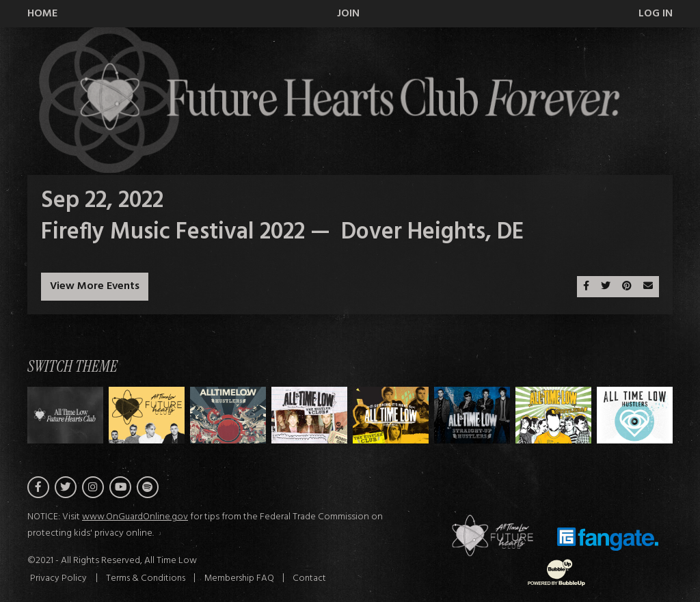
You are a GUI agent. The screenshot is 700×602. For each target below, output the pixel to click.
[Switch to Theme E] (472, 415)
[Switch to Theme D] (391, 415)
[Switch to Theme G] (635, 415)
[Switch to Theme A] (147, 415)
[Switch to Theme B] (228, 415)
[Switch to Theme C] (309, 415)
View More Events (95, 286)
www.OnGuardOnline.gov (135, 518)
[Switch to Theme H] (65, 415)
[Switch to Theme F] (553, 415)
